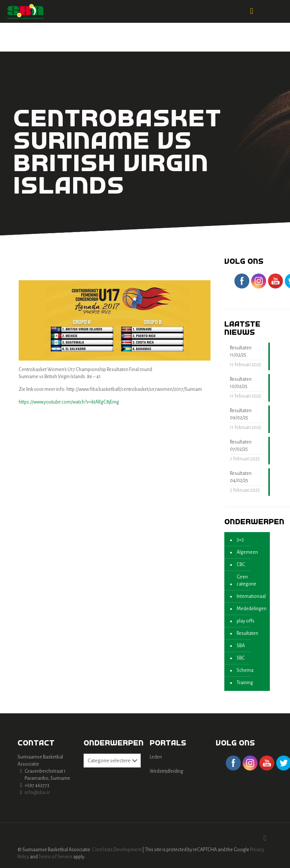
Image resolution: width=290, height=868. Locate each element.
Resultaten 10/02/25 (241, 383)
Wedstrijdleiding (166, 771)
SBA (241, 646)
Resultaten (247, 633)
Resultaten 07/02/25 (241, 446)
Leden (156, 757)
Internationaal (251, 596)
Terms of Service (55, 857)
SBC (241, 658)
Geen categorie (247, 580)
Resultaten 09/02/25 (241, 414)
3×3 (240, 540)
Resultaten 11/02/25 (241, 351)
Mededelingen (252, 609)
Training (245, 683)
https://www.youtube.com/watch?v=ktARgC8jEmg (69, 402)
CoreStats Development (117, 850)
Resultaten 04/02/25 (241, 477)
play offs (246, 621)
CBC (241, 565)
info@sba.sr (37, 793)
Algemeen (247, 552)
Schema (245, 670)
